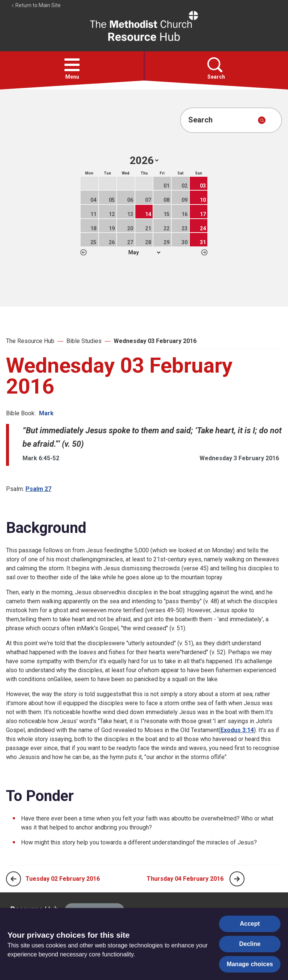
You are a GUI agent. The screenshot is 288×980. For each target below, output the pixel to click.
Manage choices (250, 964)
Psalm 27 (38, 489)
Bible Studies (84, 341)
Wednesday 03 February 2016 (155, 341)
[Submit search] (262, 120)
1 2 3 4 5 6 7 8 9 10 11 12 (144, 252)
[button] (72, 65)
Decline (250, 944)
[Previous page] (13, 879)
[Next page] (237, 879)
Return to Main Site (36, 5)
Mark (46, 413)
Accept (250, 924)
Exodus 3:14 (237, 730)
